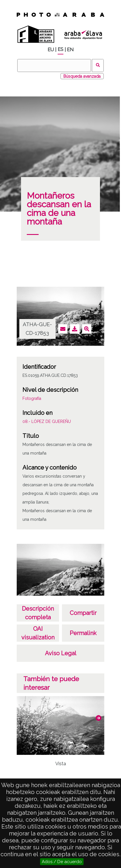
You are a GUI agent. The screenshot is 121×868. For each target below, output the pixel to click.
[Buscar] (54, 65)
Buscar (98, 65)
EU (51, 50)
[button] (99, 718)
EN (70, 50)
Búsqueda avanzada (82, 76)
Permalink (83, 633)
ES (60, 49)
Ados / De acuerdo (62, 862)
